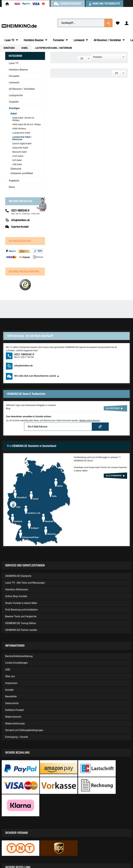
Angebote (14, 181)
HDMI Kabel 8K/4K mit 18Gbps (26, 124)
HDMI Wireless (19, 129)
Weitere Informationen (90, 421)
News (12, 187)
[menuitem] (85, 23)
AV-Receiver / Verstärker (22, 89)
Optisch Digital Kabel (22, 144)
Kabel (14, 114)
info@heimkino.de (20, 220)
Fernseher (14, 76)
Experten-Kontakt (20, 227)
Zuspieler (14, 102)
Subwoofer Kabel (20, 148)
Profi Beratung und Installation (21, 610)
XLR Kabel (17, 160)
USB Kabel (17, 164)
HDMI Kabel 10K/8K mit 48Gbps (23, 119)
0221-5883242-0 (20, 210)
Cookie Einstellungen (16, 663)
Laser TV (14, 63)
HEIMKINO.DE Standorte (18, 576)
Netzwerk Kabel (19, 152)
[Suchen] (108, 23)
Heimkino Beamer (18, 70)
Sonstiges (14, 108)
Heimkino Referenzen (17, 589)
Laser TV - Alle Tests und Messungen (25, 583)
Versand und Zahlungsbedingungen (24, 730)
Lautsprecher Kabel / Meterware (22, 138)
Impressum (11, 683)
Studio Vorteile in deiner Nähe (21, 603)
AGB (8, 670)
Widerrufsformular (15, 724)
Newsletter (11, 696)
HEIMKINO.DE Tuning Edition (21, 623)
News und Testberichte (106, 4)
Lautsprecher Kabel (21, 133)
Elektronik (16, 169)
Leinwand (14, 82)
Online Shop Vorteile (16, 596)
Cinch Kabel (18, 156)
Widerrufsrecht (13, 717)
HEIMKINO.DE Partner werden (21, 630)
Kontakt (9, 690)
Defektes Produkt (14, 710)
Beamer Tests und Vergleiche (21, 616)
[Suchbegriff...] (85, 23)
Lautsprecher (16, 95)
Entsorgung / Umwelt (17, 737)
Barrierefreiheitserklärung (19, 656)
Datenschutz (12, 703)
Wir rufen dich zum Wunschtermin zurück (37, 376)
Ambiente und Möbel (22, 173)
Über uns (10, 676)
